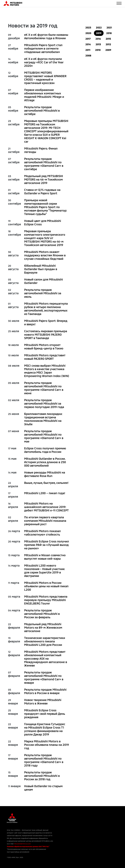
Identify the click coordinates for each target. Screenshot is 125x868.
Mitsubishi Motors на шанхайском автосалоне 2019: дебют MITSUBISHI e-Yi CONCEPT (46, 507)
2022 (99, 28)
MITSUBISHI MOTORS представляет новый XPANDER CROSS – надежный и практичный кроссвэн (45, 78)
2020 (88, 33)
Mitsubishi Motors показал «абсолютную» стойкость (42, 533)
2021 (109, 28)
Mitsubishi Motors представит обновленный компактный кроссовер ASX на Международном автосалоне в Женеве (46, 658)
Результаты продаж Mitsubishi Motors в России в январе (45, 691)
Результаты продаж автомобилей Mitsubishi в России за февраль (42, 614)
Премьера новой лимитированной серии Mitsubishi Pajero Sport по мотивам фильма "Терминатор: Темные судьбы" (46, 207)
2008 (88, 56)
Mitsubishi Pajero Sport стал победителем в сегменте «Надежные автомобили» (43, 48)
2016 (98, 39)
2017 (88, 39)
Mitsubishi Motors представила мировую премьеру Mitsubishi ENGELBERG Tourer (46, 600)
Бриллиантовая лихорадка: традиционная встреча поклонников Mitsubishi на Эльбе (43, 419)
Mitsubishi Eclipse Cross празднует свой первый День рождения (45, 714)
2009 (108, 50)
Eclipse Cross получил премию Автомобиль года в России (45, 450)
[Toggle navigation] (119, 3)
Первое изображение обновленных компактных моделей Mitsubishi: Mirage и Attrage (44, 95)
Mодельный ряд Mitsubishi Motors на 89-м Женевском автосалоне (43, 627)
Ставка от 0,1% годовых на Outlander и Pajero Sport (42, 191)
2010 (98, 50)
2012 (108, 44)
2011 (88, 50)
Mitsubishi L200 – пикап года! (45, 493)
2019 (99, 33)
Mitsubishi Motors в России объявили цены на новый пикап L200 (46, 586)
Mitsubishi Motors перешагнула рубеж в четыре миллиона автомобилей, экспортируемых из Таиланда (46, 309)
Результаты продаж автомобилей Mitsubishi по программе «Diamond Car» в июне (44, 388)
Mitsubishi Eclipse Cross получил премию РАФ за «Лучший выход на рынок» (47, 545)
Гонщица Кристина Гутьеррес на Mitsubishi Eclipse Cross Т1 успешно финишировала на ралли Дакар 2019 (45, 729)
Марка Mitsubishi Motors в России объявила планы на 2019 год (47, 745)
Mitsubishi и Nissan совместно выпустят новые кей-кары (45, 557)
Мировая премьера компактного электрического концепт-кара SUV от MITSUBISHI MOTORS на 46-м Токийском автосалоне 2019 (45, 238)
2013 (98, 44)
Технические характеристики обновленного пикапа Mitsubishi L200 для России (45, 641)
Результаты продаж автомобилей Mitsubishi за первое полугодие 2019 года (44, 403)
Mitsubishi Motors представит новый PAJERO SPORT (45, 357)
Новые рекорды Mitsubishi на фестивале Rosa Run (45, 474)
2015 (108, 39)
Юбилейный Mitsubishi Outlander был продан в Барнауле (41, 269)
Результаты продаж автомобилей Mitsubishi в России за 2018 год (42, 776)
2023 (88, 28)
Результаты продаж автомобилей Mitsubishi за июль (43, 293)
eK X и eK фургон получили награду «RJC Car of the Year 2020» (44, 62)
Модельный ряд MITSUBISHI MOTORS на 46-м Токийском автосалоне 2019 (44, 179)
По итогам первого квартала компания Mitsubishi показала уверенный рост (45, 521)
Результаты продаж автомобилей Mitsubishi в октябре (42, 110)
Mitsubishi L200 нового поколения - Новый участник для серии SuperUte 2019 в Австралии (44, 571)
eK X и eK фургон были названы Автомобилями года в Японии (46, 36)
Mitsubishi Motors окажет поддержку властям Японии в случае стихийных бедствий (45, 255)
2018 (109, 33)
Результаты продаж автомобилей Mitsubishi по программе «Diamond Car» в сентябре (44, 164)
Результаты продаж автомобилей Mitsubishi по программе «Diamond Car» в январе (44, 677)
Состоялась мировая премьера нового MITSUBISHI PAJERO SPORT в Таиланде (46, 334)
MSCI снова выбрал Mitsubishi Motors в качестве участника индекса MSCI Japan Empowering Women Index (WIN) (47, 371)
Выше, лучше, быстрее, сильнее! (46, 483)
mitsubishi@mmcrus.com (22, 844)
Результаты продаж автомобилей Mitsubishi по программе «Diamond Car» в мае (44, 436)
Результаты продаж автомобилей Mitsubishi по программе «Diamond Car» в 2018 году (44, 760)
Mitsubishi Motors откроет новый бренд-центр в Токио (44, 347)
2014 (88, 44)
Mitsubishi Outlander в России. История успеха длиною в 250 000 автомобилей (45, 462)
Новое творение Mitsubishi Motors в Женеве (43, 702)
